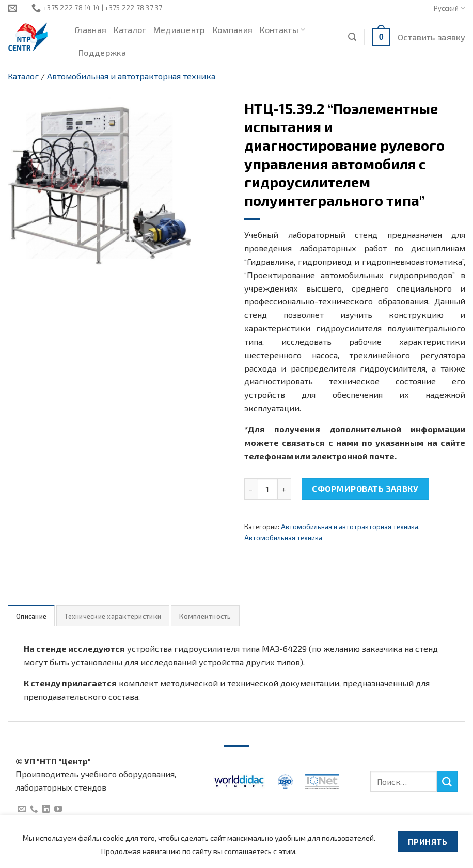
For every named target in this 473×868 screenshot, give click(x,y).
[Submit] (447, 781)
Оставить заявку (431, 37)
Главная (91, 30)
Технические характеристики (113, 616)
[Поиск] (352, 37)
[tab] (31, 616)
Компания (233, 30)
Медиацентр (179, 30)
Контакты (282, 30)
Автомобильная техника (283, 538)
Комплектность (205, 616)
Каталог (130, 30)
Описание (31, 616)
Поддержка (102, 52)
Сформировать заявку (365, 488)
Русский (450, 8)
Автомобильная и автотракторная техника (131, 76)
